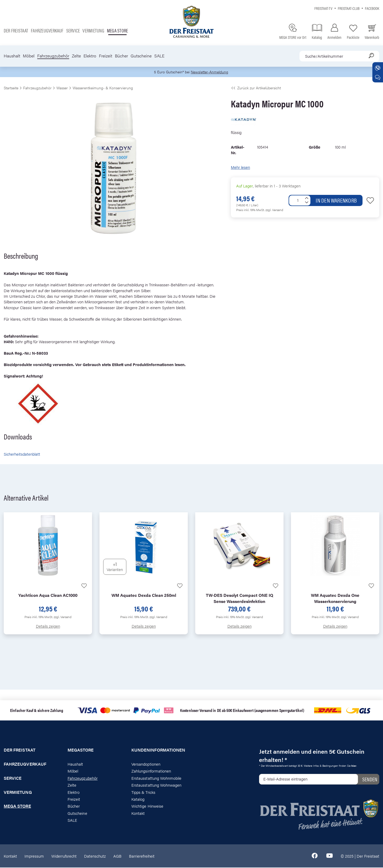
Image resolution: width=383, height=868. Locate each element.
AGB (117, 856)
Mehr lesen (240, 167)
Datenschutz (95, 856)
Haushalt (12, 56)
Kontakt (138, 813)
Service (73, 30)
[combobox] (339, 56)
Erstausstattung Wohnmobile (157, 778)
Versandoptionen (146, 764)
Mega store (117, 30)
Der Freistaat (16, 30)
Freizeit (106, 56)
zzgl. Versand (274, 210)
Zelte (76, 56)
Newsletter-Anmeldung (210, 72)
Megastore (81, 750)
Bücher (121, 56)
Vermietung (93, 30)
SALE (159, 56)
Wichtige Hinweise (147, 806)
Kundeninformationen (158, 750)
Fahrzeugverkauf (47, 30)
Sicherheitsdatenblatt (22, 454)
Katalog (138, 800)
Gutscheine (141, 56)
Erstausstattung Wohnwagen (157, 785)
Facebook (372, 8)
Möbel (29, 56)
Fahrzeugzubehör (53, 56)
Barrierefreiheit (142, 856)
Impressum (34, 856)
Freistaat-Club (349, 8)
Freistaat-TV (323, 8)
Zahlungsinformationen (151, 771)
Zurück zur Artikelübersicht (256, 88)
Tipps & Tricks (143, 792)
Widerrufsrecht (64, 856)
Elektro (90, 56)
